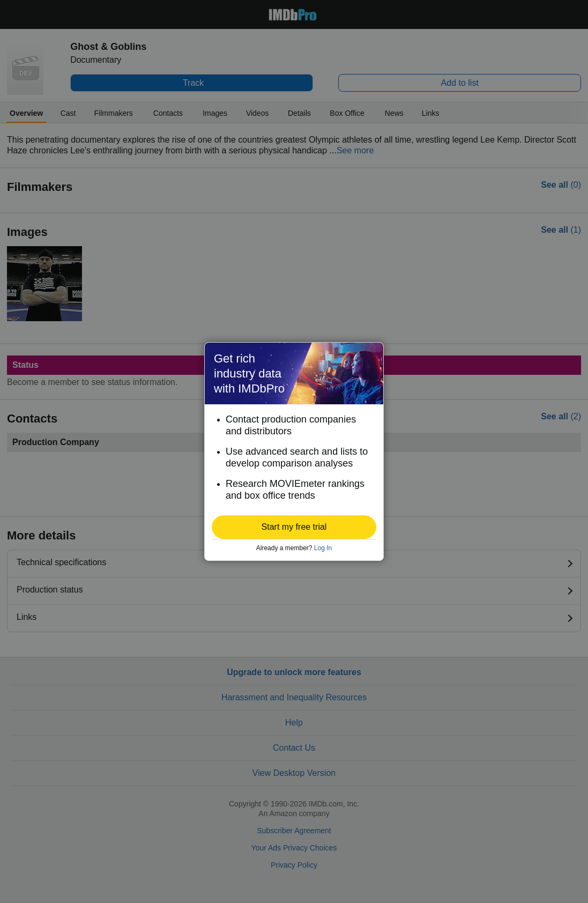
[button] (294, 527)
